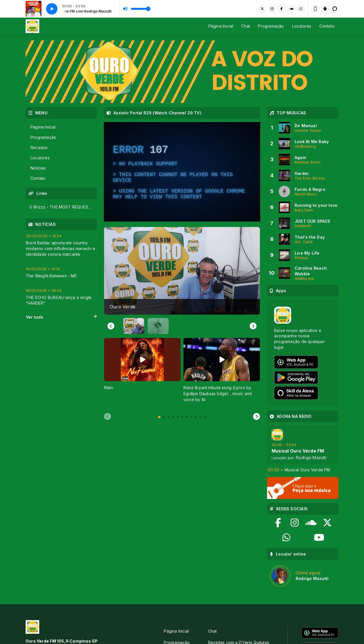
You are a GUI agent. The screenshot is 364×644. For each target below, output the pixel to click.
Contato (327, 26)
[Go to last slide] (111, 326)
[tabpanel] (142, 373)
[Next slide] (253, 326)
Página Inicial (221, 26)
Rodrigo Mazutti (311, 458)
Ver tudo (61, 317)
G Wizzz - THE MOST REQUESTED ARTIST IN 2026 (63, 207)
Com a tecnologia (319, 631)
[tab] (159, 417)
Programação (271, 26)
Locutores (302, 26)
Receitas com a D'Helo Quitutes (239, 588)
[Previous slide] (107, 417)
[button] (134, 326)
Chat (246, 26)
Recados (39, 147)
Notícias (38, 168)
